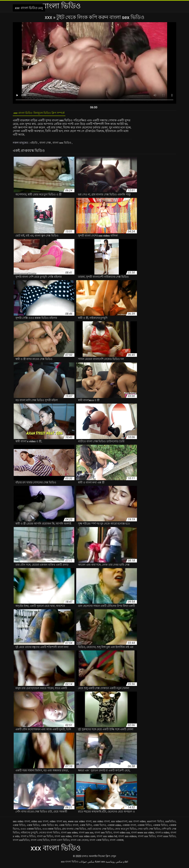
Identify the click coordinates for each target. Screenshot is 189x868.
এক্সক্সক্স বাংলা (129, 827)
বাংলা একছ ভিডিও (40, 842)
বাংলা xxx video (63, 838)
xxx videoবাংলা (119, 823)
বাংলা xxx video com (84, 838)
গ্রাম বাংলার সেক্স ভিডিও (74, 831)
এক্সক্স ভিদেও (100, 827)
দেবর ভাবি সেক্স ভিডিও (149, 831)
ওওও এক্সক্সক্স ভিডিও (31, 831)
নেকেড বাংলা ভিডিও (49, 834)
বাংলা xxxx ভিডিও (166, 838)
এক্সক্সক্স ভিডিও (160, 827)
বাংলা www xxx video (143, 834)
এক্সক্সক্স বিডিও (145, 827)
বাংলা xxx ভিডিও (147, 838)
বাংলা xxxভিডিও (21, 842)
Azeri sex (100, 863)
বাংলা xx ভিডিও (45, 838)
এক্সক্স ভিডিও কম (49, 827)
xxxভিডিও (170, 823)
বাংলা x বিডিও (28, 838)
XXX (49, 17)
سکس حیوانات (87, 863)
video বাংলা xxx (58, 823)
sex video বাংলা (21, 823)
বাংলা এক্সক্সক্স (117, 842)
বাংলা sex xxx (86, 834)
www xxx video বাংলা (80, 823)
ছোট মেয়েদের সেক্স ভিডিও (100, 831)
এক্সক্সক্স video (114, 827)
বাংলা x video (162, 834)
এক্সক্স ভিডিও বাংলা (69, 827)
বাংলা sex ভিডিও (65, 144)
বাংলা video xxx (122, 834)
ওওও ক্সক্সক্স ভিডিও (52, 831)
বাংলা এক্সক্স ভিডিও (99, 842)
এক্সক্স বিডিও (19, 827)
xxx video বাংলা (101, 823)
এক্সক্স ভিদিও (86, 827)
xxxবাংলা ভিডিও (155, 823)
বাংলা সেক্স (47, 144)
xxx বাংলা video (137, 823)
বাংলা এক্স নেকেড (80, 842)
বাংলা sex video (69, 834)
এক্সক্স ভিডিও (33, 827)
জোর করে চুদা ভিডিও (125, 831)
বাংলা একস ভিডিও (60, 842)
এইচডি (34, 144)
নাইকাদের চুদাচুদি (29, 834)
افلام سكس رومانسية (117, 863)
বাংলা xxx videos (127, 838)
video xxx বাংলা (40, 823)
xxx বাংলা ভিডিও (70, 863)
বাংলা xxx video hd (107, 838)
